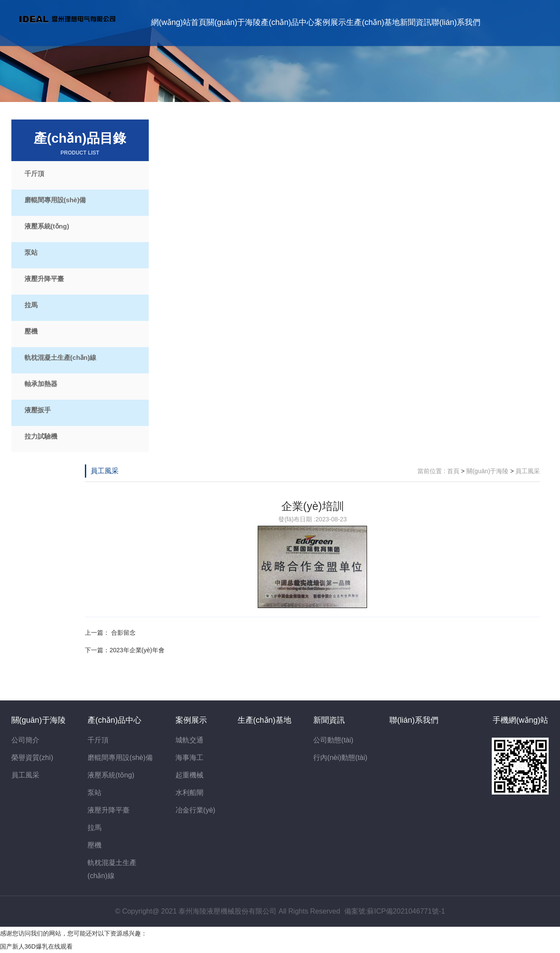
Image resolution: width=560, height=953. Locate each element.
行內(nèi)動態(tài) (340, 758)
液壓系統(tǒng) (47, 226)
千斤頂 (34, 174)
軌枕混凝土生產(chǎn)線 (61, 357)
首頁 (453, 471)
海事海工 (189, 758)
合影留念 (122, 633)
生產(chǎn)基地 (373, 22)
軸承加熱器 (41, 384)
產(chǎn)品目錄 (80, 144)
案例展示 (330, 22)
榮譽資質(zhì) (32, 758)
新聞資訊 (416, 22)
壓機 (31, 331)
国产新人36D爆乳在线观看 (36, 946)
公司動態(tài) (333, 740)
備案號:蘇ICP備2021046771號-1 (395, 911)
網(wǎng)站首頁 (179, 22)
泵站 (31, 252)
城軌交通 (189, 740)
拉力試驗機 (41, 436)
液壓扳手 (38, 410)
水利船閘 (189, 793)
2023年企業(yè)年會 (137, 650)
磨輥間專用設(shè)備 (55, 200)
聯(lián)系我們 (456, 22)
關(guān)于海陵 (234, 22)
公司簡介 (25, 740)
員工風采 (105, 471)
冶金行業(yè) (196, 810)
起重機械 (189, 775)
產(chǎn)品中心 (288, 22)
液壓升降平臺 (44, 279)
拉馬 (31, 305)
